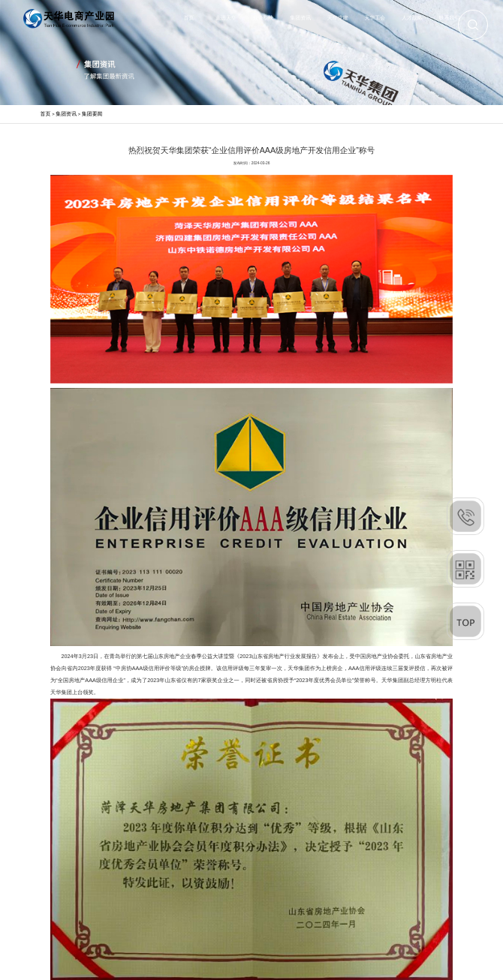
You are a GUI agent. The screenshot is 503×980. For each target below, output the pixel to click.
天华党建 (338, 18)
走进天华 (226, 18)
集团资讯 (300, 18)
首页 (189, 18)
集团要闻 (92, 114)
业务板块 (264, 18)
